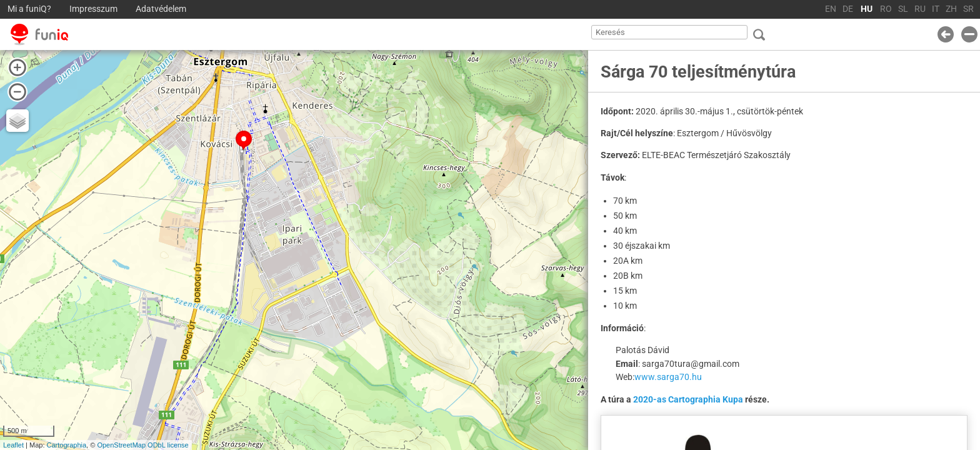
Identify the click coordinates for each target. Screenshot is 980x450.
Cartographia (67, 445)
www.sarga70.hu (668, 377)
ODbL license (168, 445)
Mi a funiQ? (29, 9)
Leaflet (13, 445)
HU (867, 9)
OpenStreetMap (121, 445)
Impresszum (93, 9)
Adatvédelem (161, 9)
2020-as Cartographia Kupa (688, 399)
